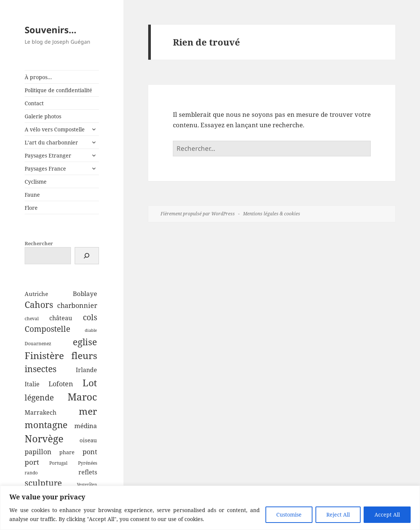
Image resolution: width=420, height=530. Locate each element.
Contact (34, 103)
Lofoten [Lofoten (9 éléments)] (61, 384)
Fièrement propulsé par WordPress (198, 213)
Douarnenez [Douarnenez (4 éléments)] (38, 344)
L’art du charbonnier (51, 142)
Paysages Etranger (48, 155)
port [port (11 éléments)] (32, 462)
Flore (31, 208)
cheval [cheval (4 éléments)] (32, 319)
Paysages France (45, 169)
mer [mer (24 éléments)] (88, 411)
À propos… (38, 77)
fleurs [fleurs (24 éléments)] (84, 355)
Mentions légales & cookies (272, 213)
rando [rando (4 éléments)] (31, 473)
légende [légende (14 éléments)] (39, 397)
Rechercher (39, 243)
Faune (32, 195)
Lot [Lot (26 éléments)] (90, 383)
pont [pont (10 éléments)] (90, 451)
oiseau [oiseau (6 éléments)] (88, 440)
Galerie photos (43, 116)
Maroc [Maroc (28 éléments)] (82, 397)
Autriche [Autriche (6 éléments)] (36, 294)
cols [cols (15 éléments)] (90, 317)
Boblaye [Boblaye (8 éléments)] (85, 294)
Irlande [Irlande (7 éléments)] (86, 370)
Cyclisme (36, 182)
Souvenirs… (51, 30)
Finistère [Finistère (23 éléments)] (44, 356)
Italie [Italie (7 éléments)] (32, 384)
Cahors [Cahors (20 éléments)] (39, 305)
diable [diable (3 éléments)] (91, 330)
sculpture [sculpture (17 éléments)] (43, 483)
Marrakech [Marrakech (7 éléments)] (41, 412)
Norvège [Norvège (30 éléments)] (44, 439)
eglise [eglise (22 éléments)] (85, 342)
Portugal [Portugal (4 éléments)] (58, 463)
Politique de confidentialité (58, 90)
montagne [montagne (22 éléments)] (46, 425)
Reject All (338, 515)
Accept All (387, 515)
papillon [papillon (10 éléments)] (38, 451)
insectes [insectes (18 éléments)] (41, 369)
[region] (210, 508)
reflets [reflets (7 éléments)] (88, 472)
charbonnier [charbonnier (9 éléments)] (77, 305)
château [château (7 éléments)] (61, 318)
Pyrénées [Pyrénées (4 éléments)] (88, 463)
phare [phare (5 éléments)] (67, 452)
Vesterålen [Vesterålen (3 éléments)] (87, 484)
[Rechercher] (87, 256)
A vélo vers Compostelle (55, 129)
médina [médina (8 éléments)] (86, 426)
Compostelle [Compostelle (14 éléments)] (47, 329)
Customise (289, 515)
